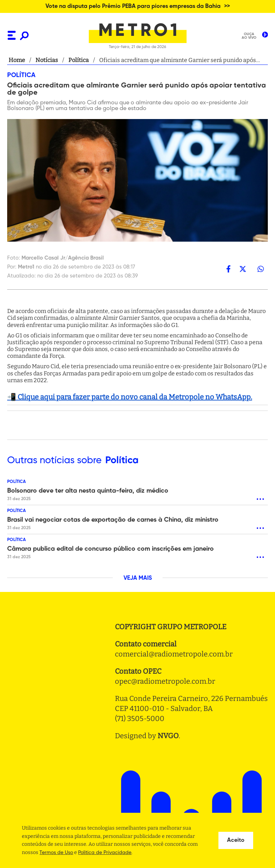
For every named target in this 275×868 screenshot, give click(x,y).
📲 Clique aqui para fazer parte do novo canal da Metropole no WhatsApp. (130, 397)
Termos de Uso (56, 853)
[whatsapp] (261, 269)
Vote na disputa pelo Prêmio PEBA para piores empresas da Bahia (133, 6)
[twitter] (243, 269)
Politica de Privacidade (105, 853)
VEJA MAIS (138, 578)
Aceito (236, 840)
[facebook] (228, 269)
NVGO (168, 736)
